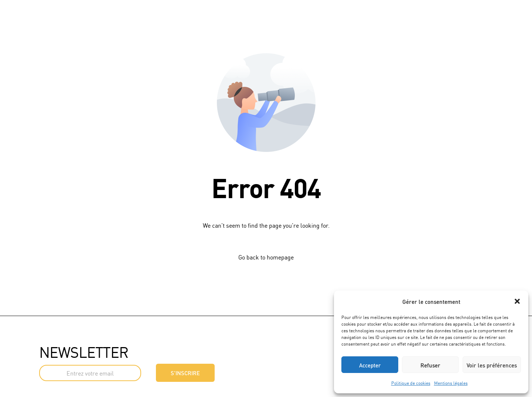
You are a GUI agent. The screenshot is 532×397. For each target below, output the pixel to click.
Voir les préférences (492, 365)
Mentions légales (451, 383)
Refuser (430, 365)
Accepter (370, 365)
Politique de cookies (411, 383)
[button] (517, 301)
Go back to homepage (266, 257)
